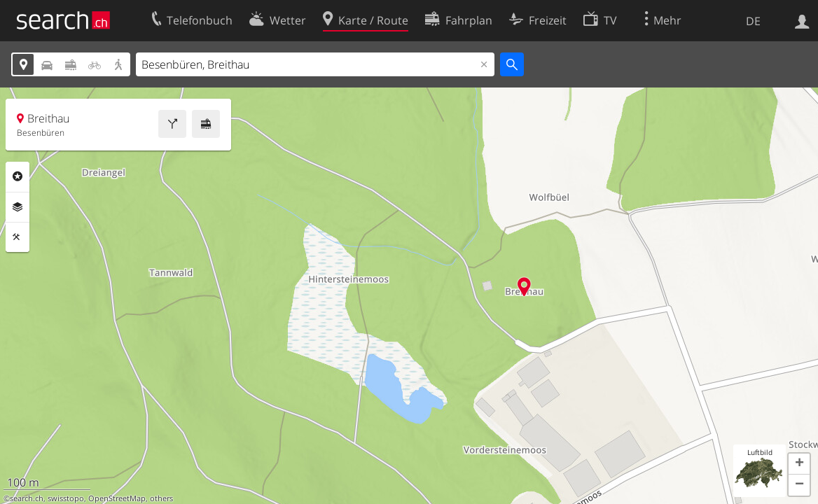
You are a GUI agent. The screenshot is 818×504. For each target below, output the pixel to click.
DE (753, 21)
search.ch (27, 498)
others (161, 498)
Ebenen (18, 207)
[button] (799, 464)
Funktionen (18, 237)
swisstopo (66, 498)
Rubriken (18, 176)
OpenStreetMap (117, 498)
